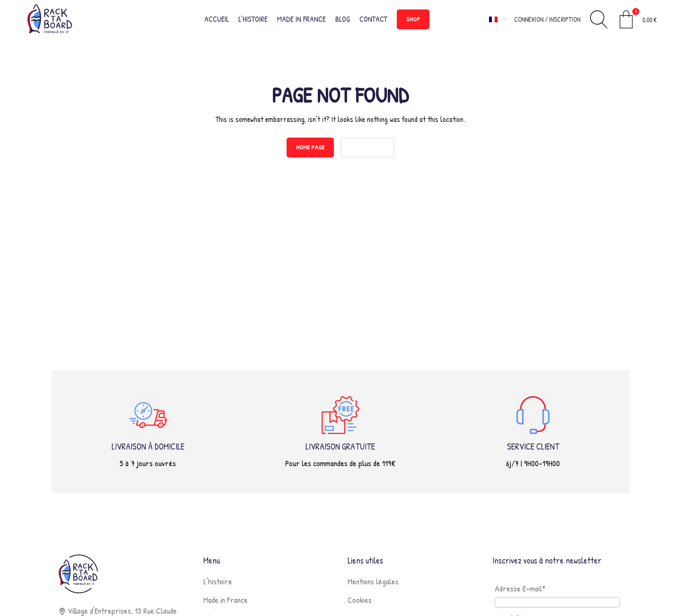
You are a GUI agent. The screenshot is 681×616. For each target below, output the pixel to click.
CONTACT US (367, 151)
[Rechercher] (599, 21)
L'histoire (218, 586)
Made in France (226, 604)
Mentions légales (373, 586)
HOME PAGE (310, 151)
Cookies (360, 604)
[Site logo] (53, 20)
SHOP (413, 21)
